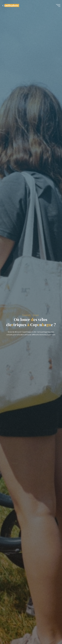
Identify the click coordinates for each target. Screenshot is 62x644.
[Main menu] (58, 6)
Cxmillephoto (10, 6)
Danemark (26, 315)
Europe (36, 315)
